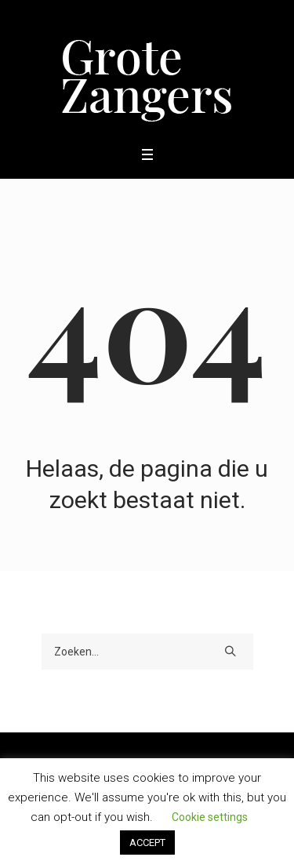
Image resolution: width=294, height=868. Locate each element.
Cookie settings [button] (210, 817)
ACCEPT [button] (147, 843)
